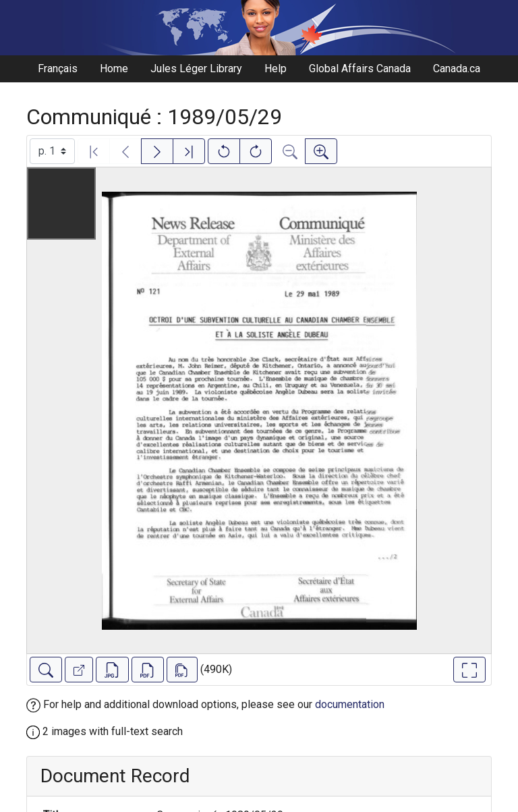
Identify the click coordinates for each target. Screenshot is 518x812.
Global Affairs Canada (360, 69)
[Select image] (52, 151)
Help (276, 69)
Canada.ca (457, 69)
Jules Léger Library (196, 69)
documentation (350, 704)
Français (58, 69)
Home (114, 69)
